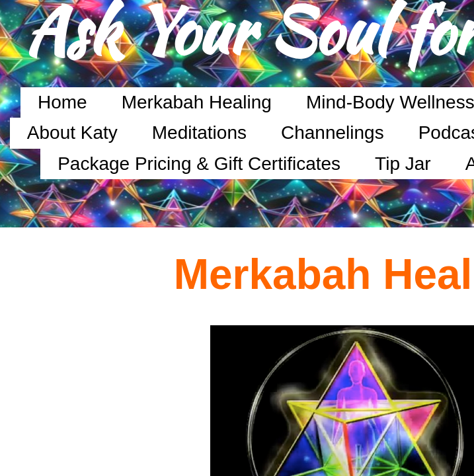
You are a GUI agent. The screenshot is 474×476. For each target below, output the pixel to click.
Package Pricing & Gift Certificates (199, 164)
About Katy (72, 133)
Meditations (199, 133)
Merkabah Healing (197, 102)
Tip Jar (403, 164)
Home (62, 102)
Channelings (333, 133)
